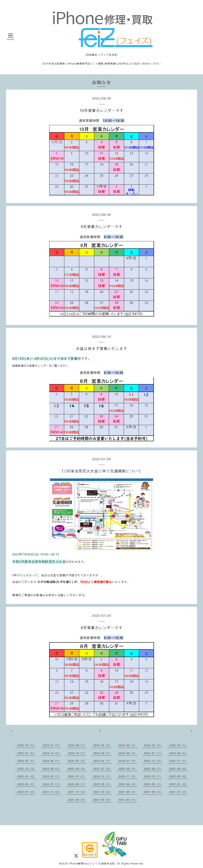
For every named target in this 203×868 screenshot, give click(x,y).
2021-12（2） (52, 792)
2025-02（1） (178, 745)
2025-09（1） (26, 745)
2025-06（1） (77, 745)
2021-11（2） (77, 792)
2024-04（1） (52, 761)
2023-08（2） (77, 769)
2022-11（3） (128, 776)
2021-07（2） (178, 792)
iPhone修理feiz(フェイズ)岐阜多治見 (92, 863)
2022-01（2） (26, 792)
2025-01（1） (26, 753)
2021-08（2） (153, 792)
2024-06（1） (178, 753)
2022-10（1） (153, 776)
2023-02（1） (52, 776)
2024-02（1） (102, 761)
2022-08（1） (26, 784)
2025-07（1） (52, 745)
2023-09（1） (52, 769)
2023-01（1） (77, 776)
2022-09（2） (178, 776)
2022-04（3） (128, 784)
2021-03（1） (128, 800)
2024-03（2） (77, 761)
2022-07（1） (52, 784)
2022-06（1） (77, 784)
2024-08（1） (128, 753)
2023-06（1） (128, 769)
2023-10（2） (26, 769)
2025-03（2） (153, 745)
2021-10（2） (102, 792)
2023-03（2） (26, 776)
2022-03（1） (153, 784)
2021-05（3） (102, 800)
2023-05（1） (153, 769)
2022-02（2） (178, 784)
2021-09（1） (128, 792)
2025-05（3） (102, 745)
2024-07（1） (153, 753)
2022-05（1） (102, 784)
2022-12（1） (102, 776)
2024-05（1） (26, 761)
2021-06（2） (77, 800)
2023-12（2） (153, 761)
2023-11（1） (178, 761)
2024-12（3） (52, 753)
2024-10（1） (77, 753)
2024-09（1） (102, 753)
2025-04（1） (128, 745)
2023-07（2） (102, 769)
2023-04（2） (178, 769)
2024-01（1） (128, 761)
